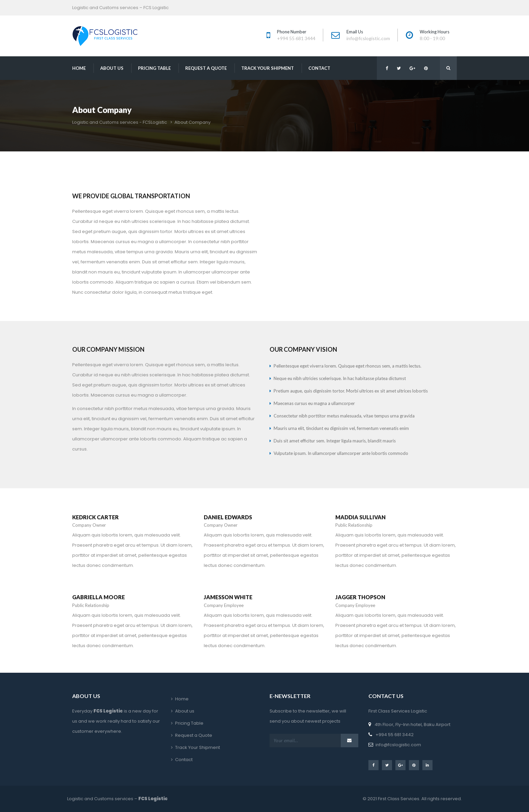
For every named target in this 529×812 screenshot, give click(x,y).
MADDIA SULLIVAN (360, 517)
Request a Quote (206, 68)
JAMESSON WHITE (228, 597)
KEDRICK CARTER (95, 517)
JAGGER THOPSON (360, 597)
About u (112, 68)
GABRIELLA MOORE (99, 597)
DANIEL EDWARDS (228, 517)
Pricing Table (154, 68)
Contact (319, 68)
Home (79, 68)
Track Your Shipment (268, 68)
